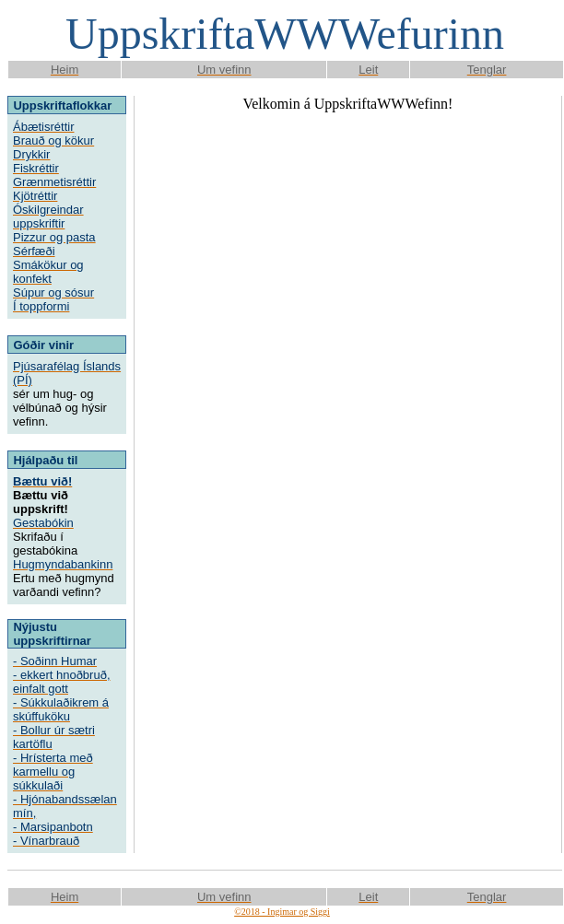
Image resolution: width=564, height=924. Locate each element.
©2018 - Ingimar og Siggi (282, 912)
